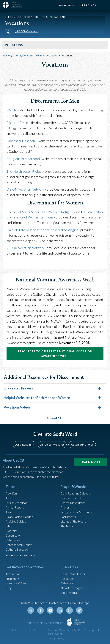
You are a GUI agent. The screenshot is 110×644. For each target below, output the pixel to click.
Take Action (13, 574)
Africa (9, 498)
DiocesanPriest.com (21, 141)
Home (6, 55)
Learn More (90, 462)
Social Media (69, 593)
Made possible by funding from (44, 623)
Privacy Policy (55, 638)
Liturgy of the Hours (73, 521)
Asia (8, 512)
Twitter (31, 610)
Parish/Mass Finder (73, 574)
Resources (67, 578)
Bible (9, 526)
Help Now (12, 578)
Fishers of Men (18, 123)
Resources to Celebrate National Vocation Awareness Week (55, 354)
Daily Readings (24, 445)
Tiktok (79, 610)
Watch (11, 110)
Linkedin (60, 610)
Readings (89, 5)
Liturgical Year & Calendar (77, 512)
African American (16, 503)
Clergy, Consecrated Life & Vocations (36, 55)
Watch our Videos (82, 445)
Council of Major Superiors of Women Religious (41, 212)
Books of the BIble (72, 498)
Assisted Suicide (16, 521)
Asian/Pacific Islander (19, 517)
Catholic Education (18, 549)
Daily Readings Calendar (76, 493)
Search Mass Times (73, 503)
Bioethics (12, 531)
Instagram (70, 610)
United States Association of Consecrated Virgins (42, 230)
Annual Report (15, 507)
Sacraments (68, 517)
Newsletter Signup (72, 588)
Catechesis (13, 540)
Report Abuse (67, 5)
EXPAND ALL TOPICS (19, 556)
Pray (9, 588)
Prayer (65, 507)
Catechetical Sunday (19, 545)
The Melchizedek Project (25, 171)
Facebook (40, 610)
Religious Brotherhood (23, 159)
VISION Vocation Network (25, 189)
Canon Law (13, 535)
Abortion (11, 493)
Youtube (50, 610)
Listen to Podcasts (52, 445)
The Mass (67, 526)
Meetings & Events (18, 583)
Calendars (67, 583)
